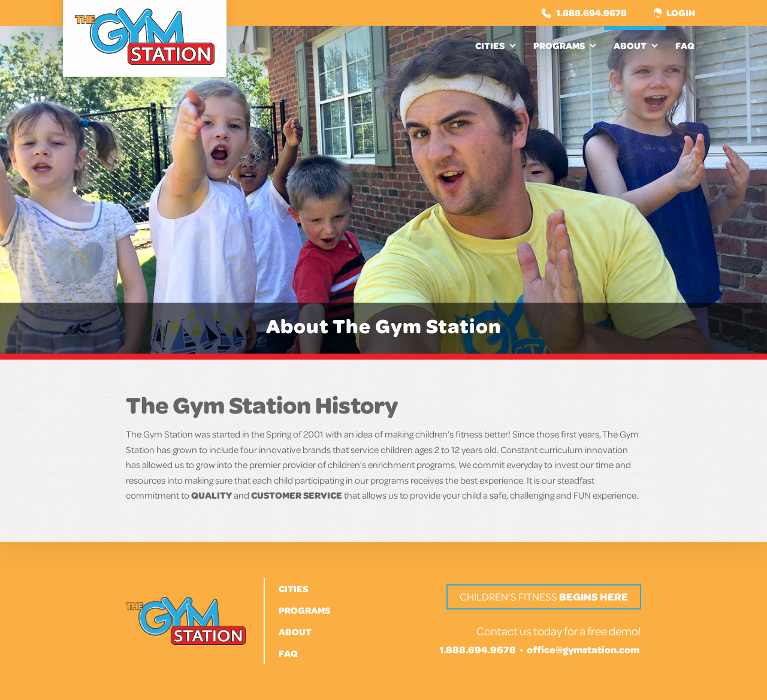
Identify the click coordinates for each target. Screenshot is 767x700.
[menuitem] (495, 46)
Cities (490, 46)
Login (674, 13)
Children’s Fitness (544, 597)
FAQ (685, 46)
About (630, 46)
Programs (559, 46)
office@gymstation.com (583, 649)
